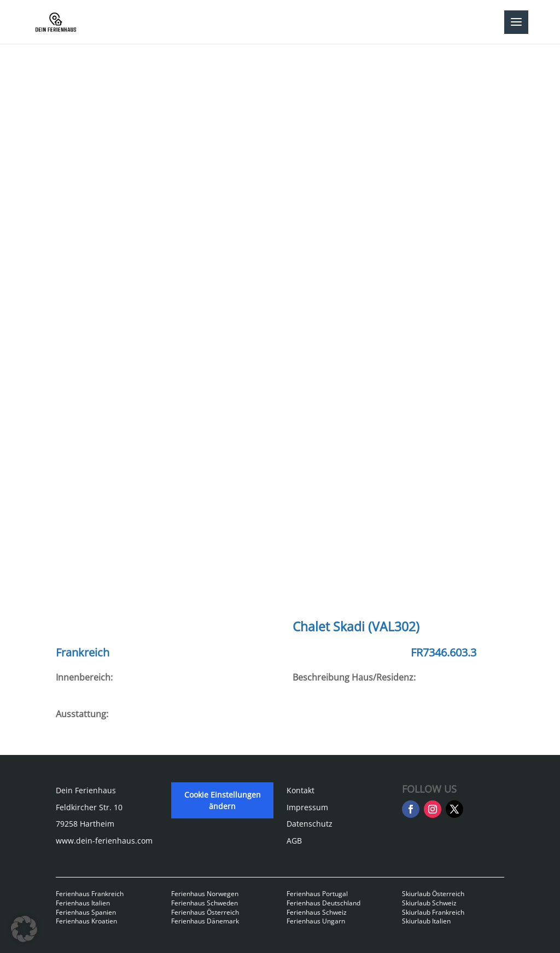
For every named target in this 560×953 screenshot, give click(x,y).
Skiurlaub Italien (426, 921)
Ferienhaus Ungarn (316, 921)
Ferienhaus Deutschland (323, 903)
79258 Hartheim (85, 824)
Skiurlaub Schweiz (429, 903)
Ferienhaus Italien (83, 903)
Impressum (307, 807)
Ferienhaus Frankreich (90, 894)
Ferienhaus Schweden (205, 903)
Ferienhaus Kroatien (86, 921)
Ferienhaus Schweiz (317, 912)
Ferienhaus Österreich (205, 912)
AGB (294, 841)
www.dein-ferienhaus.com (104, 841)
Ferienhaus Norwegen (205, 894)
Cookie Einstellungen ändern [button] (223, 800)
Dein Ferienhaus (86, 790)
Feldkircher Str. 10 (89, 807)
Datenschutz (310, 824)
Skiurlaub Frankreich (433, 912)
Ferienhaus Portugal (317, 894)
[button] (24, 929)
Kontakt (301, 790)
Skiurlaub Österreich (433, 894)
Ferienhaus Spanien (86, 912)
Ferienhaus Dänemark (205, 921)
